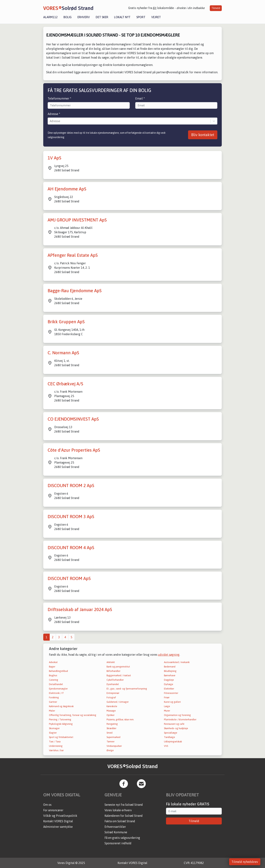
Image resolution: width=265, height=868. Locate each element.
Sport (141, 17)
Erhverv (84, 17)
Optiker (111, 715)
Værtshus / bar (56, 750)
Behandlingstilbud (58, 671)
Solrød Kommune (116, 832)
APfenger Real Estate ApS (73, 255)
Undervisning (56, 746)
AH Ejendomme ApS (67, 189)
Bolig (68, 17)
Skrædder (111, 728)
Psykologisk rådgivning (61, 724)
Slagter (53, 733)
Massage (111, 711)
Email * (140, 98)
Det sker (102, 17)
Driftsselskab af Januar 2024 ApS (80, 609)
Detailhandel (56, 684)
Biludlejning (170, 671)
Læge (167, 706)
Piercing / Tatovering (60, 720)
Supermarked (113, 737)
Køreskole (112, 706)
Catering (54, 680)
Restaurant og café (174, 724)
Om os (47, 805)
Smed (109, 733)
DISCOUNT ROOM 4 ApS (71, 548)
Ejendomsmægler (58, 689)
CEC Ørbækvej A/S (65, 384)
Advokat (53, 662)
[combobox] (50, 121)
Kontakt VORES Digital (58, 821)
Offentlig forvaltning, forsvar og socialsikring (73, 715)
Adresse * (54, 114)
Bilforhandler (113, 671)
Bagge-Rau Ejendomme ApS (75, 291)
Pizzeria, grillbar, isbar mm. (120, 720)
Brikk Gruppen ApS (66, 322)
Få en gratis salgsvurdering (122, 838)
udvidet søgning (169, 655)
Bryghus (53, 675)
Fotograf (111, 697)
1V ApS (54, 158)
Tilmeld (216, 8)
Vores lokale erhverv (118, 810)
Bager (52, 667)
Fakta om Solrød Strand (120, 821)
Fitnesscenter (171, 693)
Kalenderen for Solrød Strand (124, 816)
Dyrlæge (169, 684)
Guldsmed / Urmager (118, 702)
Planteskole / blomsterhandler (180, 720)
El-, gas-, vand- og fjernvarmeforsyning (127, 689)
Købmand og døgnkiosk (61, 706)
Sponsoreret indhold (118, 843)
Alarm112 (50, 17)
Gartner (53, 702)
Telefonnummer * (59, 98)
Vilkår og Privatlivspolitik (60, 816)
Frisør (167, 697)
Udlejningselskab (173, 742)
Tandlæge (169, 737)
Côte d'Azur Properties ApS (74, 450)
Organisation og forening (177, 715)
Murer (167, 711)
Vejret (156, 17)
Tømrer (111, 742)
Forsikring (54, 697)
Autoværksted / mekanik (177, 662)
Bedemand (170, 667)
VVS (166, 746)
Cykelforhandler (115, 680)
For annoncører (53, 810)
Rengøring (112, 724)
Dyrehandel (113, 684)
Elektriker (169, 689)
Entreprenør (113, 693)
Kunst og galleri (172, 702)
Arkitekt (111, 662)
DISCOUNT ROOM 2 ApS (71, 486)
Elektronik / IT (56, 693)
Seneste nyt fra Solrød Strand (124, 805)
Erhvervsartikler (115, 827)
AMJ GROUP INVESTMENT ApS (77, 220)
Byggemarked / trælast (119, 675)
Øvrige (110, 750)
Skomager (54, 728)
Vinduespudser (114, 746)
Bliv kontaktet (203, 135)
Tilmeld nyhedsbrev (245, 862)
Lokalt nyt (122, 17)
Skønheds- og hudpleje (176, 728)
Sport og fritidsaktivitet (61, 737)
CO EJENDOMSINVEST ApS (73, 419)
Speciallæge (171, 733)
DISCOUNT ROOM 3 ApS (71, 517)
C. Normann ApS (63, 353)
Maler (52, 711)
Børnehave (170, 675)
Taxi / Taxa (55, 742)
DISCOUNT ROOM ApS (69, 578)
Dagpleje (169, 680)
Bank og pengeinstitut (118, 667)
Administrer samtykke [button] (58, 827)
